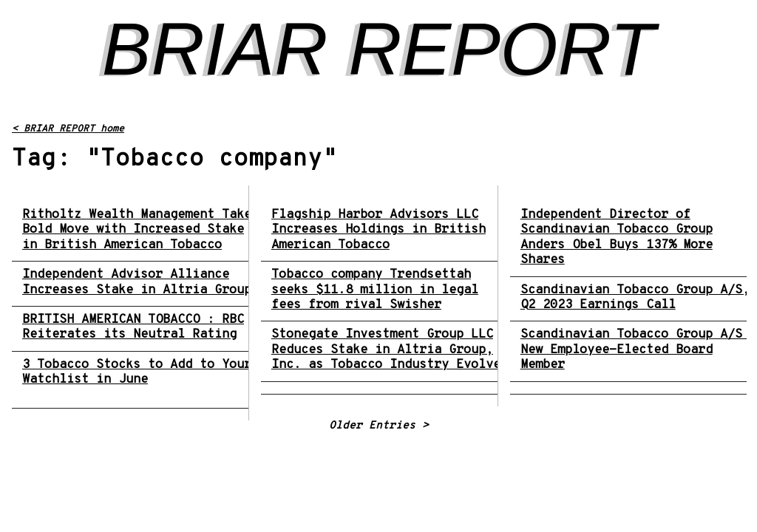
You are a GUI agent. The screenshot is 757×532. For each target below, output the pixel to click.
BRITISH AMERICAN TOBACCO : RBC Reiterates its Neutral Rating (133, 328)
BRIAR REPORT (378, 49)
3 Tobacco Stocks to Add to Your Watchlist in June (137, 373)
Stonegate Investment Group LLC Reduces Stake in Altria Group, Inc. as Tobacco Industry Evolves (390, 350)
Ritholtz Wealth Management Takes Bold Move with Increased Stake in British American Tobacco (140, 230)
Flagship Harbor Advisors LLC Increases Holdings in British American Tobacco (378, 230)
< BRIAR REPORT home (68, 129)
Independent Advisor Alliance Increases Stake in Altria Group (137, 283)
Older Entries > (379, 426)
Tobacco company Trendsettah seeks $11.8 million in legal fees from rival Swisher (375, 290)
